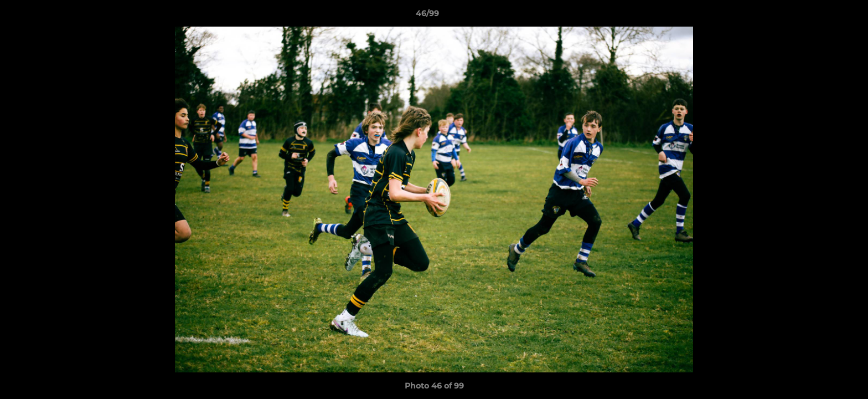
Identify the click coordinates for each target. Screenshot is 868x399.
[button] (821, 16)
